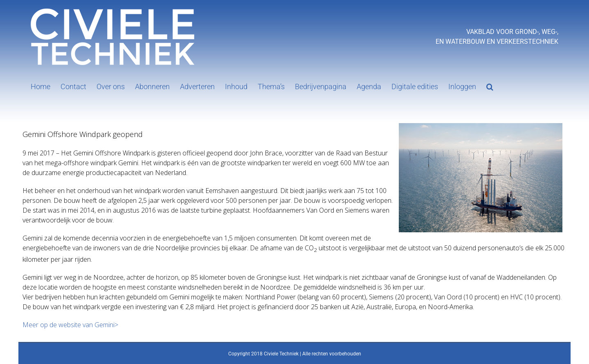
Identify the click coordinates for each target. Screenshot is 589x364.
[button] (490, 86)
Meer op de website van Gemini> (70, 325)
